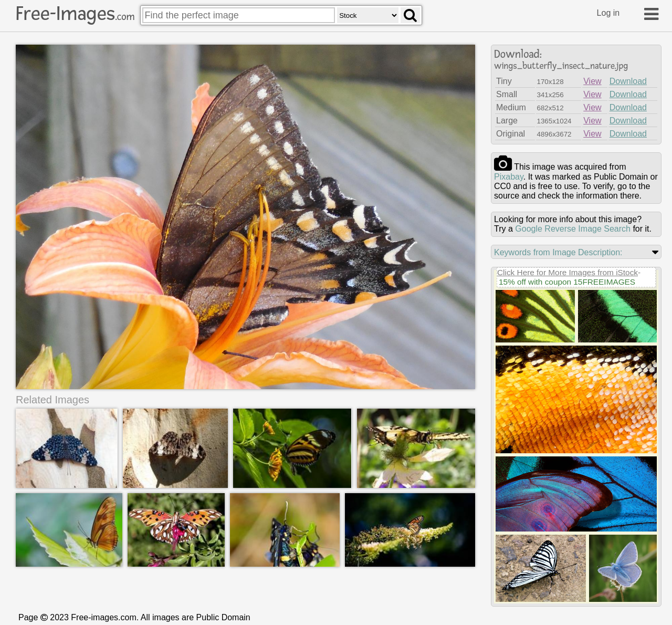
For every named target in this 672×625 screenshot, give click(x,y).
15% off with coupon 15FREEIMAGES (567, 282)
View (592, 81)
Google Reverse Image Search (573, 229)
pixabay (509, 177)
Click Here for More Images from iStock (568, 272)
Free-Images (75, 14)
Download (628, 81)
